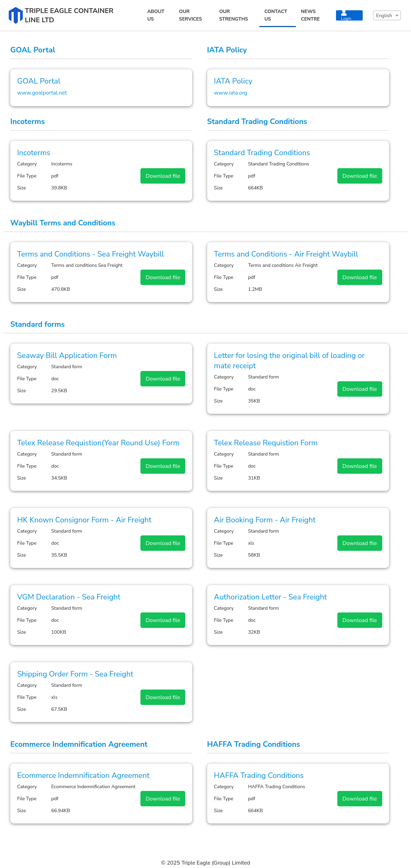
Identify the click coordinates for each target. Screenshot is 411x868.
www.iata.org (231, 93)
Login (346, 15)
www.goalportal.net (42, 93)
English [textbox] (384, 16)
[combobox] (387, 15)
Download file (163, 176)
